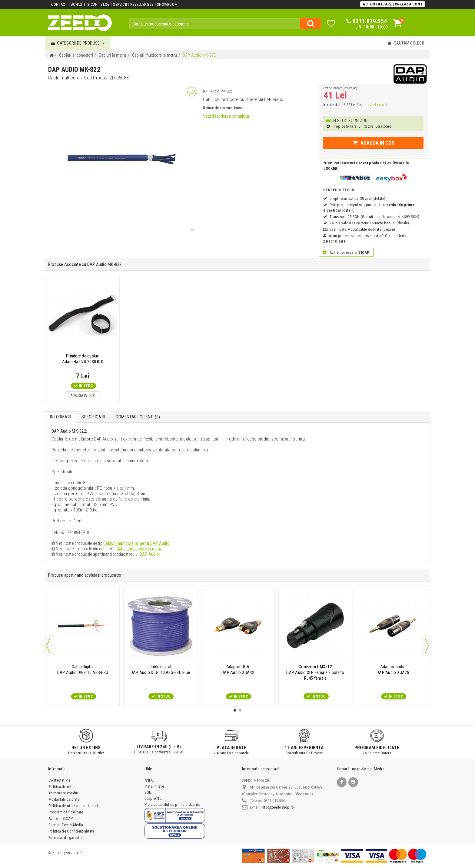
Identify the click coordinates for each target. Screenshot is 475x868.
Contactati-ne (59, 780)
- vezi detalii (377, 105)
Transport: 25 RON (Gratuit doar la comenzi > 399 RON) (374, 217)
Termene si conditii (64, 793)
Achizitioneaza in (346, 252)
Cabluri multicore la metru (140, 549)
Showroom (167, 4)
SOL (148, 792)
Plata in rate (154, 786)
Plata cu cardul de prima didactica (173, 804)
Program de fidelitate (66, 812)
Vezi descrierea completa (226, 116)
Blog (105, 4)
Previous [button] (48, 646)
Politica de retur (62, 787)
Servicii (120, 4)
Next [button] (427, 646)
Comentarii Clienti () (138, 417)
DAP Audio (149, 554)
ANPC (149, 780)
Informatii (61, 417)
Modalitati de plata (64, 799)
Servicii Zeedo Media (66, 825)
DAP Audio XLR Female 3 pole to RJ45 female (315, 672)
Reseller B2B (142, 4)
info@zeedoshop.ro (278, 807)
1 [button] (235, 710)
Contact (59, 4)
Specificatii (93, 417)
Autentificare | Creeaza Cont (393, 4)
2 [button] (240, 710)
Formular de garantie (65, 838)
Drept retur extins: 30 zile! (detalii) (357, 198)
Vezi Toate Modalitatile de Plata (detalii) (362, 229)
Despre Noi (153, 798)
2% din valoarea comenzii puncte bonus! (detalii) (369, 223)
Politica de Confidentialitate (71, 831)
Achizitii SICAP (84, 4)
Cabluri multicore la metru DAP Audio (136, 543)
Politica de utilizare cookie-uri (73, 806)
